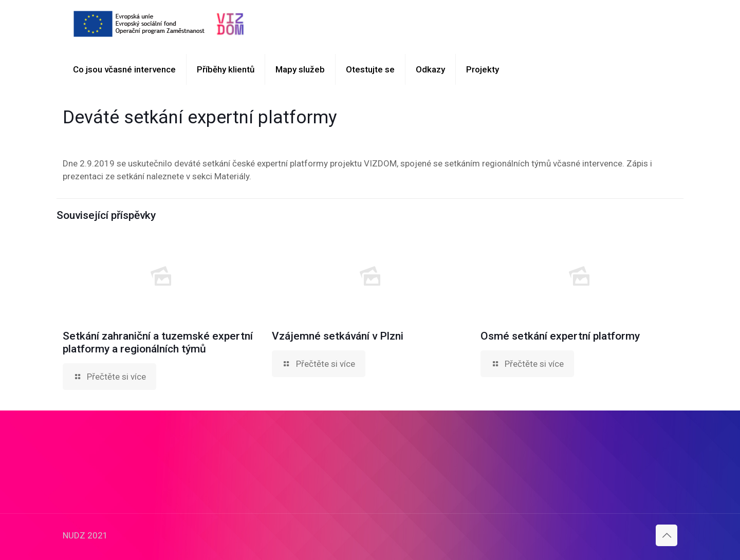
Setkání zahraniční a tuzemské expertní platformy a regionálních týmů (158, 342)
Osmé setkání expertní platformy (560, 336)
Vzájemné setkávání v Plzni (338, 336)
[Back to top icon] (667, 535)
